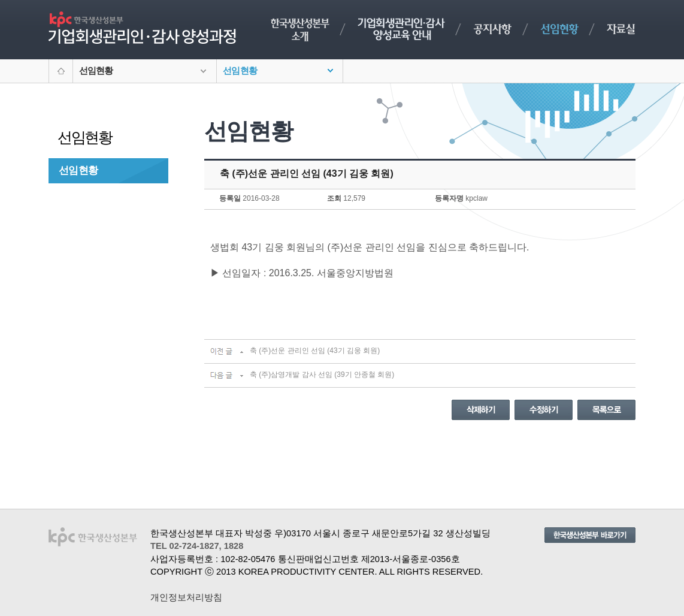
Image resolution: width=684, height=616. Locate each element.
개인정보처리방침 (186, 597)
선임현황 (78, 170)
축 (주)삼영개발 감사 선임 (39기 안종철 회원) (322, 375)
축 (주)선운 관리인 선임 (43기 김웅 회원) (315, 351)
